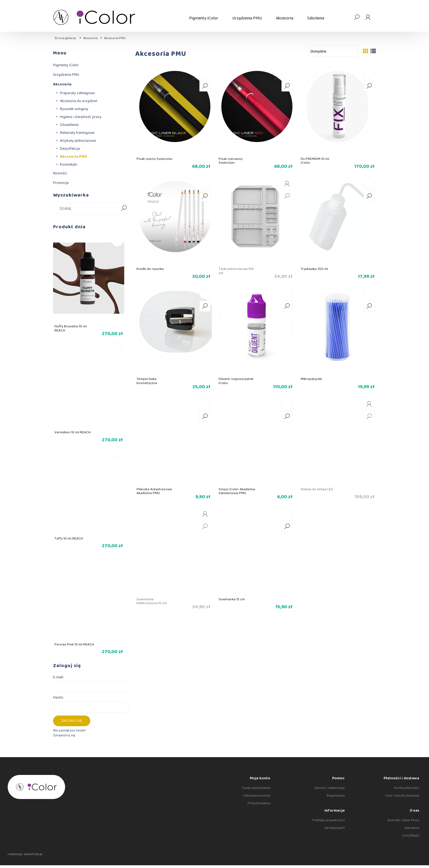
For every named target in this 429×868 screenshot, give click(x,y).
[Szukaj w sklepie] (87, 208)
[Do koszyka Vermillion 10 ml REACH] (117, 347)
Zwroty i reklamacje (330, 788)
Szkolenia (412, 828)
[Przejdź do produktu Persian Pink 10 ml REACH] (89, 605)
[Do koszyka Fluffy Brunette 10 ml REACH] (117, 241)
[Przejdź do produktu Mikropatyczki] (338, 331)
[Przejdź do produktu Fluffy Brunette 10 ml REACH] (89, 287)
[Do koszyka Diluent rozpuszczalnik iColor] (287, 294)
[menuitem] (204, 18)
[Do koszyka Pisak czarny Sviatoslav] (205, 74)
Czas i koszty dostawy (402, 796)
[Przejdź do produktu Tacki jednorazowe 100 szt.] (256, 221)
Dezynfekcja (70, 149)
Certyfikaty (411, 836)
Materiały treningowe (77, 133)
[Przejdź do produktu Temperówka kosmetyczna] (173, 331)
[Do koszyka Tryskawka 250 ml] (369, 184)
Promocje (61, 183)
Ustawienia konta (257, 796)
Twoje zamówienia (256, 788)
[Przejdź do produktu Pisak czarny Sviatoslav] (173, 111)
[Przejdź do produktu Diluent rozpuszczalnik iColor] (256, 331)
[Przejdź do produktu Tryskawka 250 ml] (338, 221)
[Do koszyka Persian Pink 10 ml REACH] (117, 559)
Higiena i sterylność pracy (81, 117)
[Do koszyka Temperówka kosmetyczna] (205, 294)
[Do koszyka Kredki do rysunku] (205, 184)
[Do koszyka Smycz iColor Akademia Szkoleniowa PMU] (287, 404)
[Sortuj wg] (333, 51)
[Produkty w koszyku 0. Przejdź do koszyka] (346, 17)
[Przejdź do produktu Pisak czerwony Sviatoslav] (256, 111)
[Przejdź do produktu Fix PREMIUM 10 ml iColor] (338, 111)
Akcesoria (62, 84)
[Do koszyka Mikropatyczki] (369, 294)
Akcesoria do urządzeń (79, 101)
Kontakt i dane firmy (403, 820)
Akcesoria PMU (73, 157)
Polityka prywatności (329, 820)
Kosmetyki (69, 165)
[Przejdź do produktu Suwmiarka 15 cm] (256, 551)
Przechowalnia (259, 803)
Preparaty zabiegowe (77, 93)
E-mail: (58, 677)
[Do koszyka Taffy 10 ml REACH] (117, 453)
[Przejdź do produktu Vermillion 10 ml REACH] (89, 393)
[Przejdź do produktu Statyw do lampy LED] (338, 441)
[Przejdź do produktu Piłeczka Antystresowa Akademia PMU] (173, 441)
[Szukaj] (124, 208)
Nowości (60, 173)
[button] (205, 86)
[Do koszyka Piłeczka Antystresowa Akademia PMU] (205, 404)
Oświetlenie (69, 125)
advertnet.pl (33, 854)
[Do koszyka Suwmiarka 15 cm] (287, 514)
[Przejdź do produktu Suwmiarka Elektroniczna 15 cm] (173, 551)
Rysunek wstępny (74, 109)
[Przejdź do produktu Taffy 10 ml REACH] (89, 499)
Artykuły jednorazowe (78, 141)
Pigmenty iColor (66, 65)
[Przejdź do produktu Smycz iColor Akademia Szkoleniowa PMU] (256, 441)
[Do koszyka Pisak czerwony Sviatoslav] (287, 74)
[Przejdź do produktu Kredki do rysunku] (173, 221)
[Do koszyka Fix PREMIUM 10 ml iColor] (369, 74)
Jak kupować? (334, 828)
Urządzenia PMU (66, 75)
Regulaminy (336, 796)
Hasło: (58, 697)
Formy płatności (407, 788)
